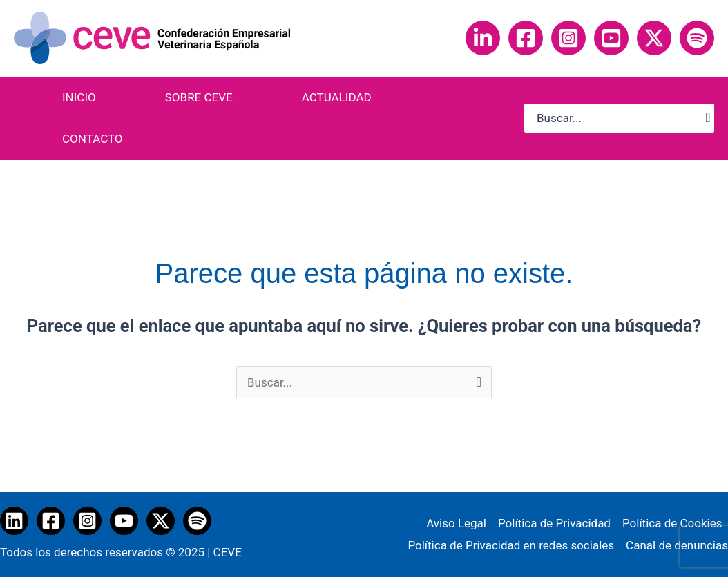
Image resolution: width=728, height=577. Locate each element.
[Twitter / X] (161, 521)
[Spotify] (697, 38)
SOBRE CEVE (199, 97)
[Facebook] (526, 38)
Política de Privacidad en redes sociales (511, 545)
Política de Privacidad (554, 523)
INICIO (79, 97)
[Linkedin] (483, 38)
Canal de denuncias (677, 545)
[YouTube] (611, 38)
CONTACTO (93, 139)
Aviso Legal (456, 523)
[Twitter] (654, 38)
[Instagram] (568, 38)
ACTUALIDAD (337, 97)
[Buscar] (708, 118)
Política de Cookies (672, 523)
